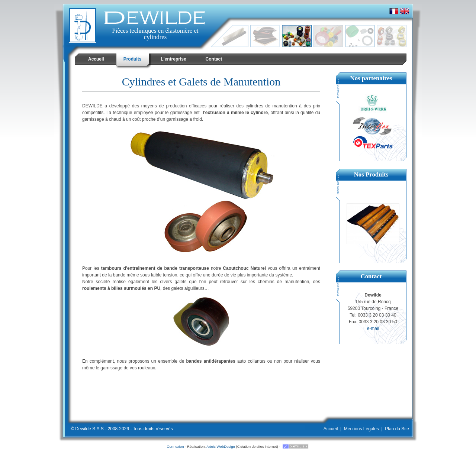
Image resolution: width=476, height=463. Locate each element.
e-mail (373, 328)
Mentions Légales (361, 429)
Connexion (176, 446)
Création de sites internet (257, 446)
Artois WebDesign (221, 446)
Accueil (331, 429)
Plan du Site (397, 429)
